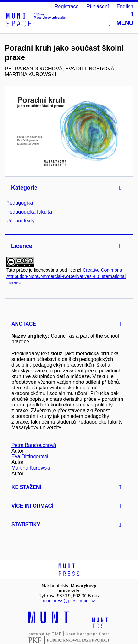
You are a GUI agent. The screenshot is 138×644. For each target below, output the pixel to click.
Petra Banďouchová (34, 445)
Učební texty (20, 221)
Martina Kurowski (31, 468)
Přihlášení (98, 6)
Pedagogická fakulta (29, 212)
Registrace (66, 6)
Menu (121, 23)
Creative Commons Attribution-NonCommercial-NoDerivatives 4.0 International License (66, 276)
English (125, 6)
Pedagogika (20, 203)
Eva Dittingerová (30, 457)
